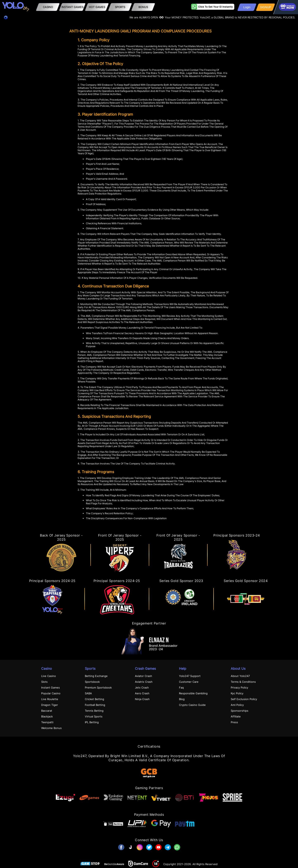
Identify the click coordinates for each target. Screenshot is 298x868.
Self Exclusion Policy (244, 699)
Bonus (143, 7)
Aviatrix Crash (144, 682)
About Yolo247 (240, 676)
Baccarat (47, 711)
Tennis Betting (94, 711)
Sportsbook (92, 682)
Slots (44, 682)
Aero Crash (142, 693)
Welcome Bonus (51, 728)
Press (234, 722)
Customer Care (189, 682)
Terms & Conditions (243, 682)
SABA (88, 693)
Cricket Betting (94, 699)
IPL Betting (92, 722)
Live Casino (49, 676)
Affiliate (236, 716)
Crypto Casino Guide (192, 705)
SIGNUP (266, 7)
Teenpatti (47, 722)
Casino (48, 7)
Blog (182, 699)
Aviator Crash (144, 676)
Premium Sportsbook (98, 688)
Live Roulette (50, 699)
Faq (181, 688)
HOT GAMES (97, 7)
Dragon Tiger (50, 705)
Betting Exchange (96, 676)
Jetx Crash (142, 688)
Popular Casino (51, 693)
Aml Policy (237, 705)
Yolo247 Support (190, 676)
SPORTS (120, 7)
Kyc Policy (237, 693)
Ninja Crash (142, 699)
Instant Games (72, 7)
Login (247, 7)
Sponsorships (240, 711)
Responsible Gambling (193, 693)
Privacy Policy (239, 688)
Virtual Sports (94, 716)
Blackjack (47, 716)
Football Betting (95, 705)
